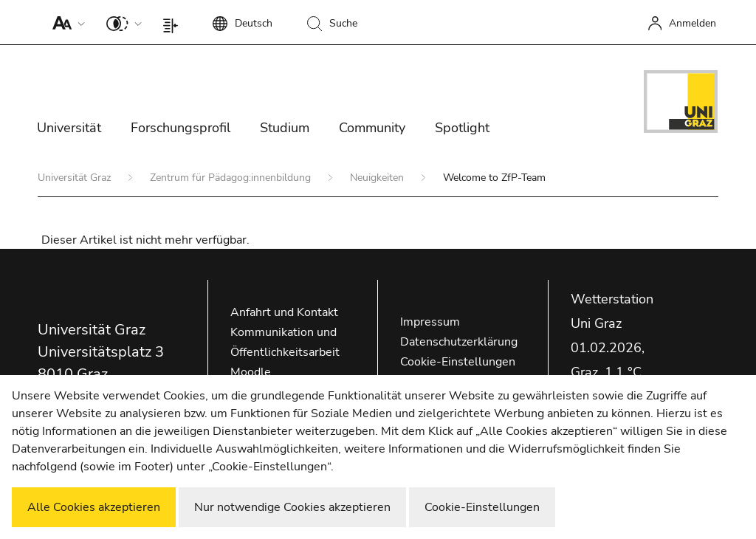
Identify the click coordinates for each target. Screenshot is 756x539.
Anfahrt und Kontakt (284, 312)
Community (372, 128)
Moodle (251, 372)
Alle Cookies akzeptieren (94, 507)
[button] (65, 22)
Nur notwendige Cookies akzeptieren (292, 507)
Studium (285, 128)
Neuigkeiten (378, 178)
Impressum (430, 322)
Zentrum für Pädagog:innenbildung (232, 178)
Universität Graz (76, 178)
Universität (69, 128)
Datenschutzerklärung (459, 342)
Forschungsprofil (181, 128)
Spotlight (462, 128)
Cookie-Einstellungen (458, 362)
